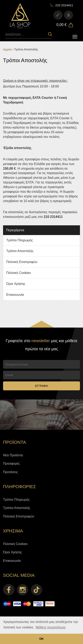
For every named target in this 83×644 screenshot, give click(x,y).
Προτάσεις (10, 472)
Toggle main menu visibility (75, 36)
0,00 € (61, 25)
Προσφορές (11, 464)
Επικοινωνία (15, 295)
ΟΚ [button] (42, 639)
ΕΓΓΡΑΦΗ (41, 386)
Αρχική (7, 49)
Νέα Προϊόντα (13, 455)
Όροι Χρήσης (16, 284)
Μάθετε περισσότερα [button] (51, 627)
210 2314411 (64, 5)
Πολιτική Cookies (19, 273)
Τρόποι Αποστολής (20, 251)
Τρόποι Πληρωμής (20, 240)
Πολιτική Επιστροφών (22, 262)
